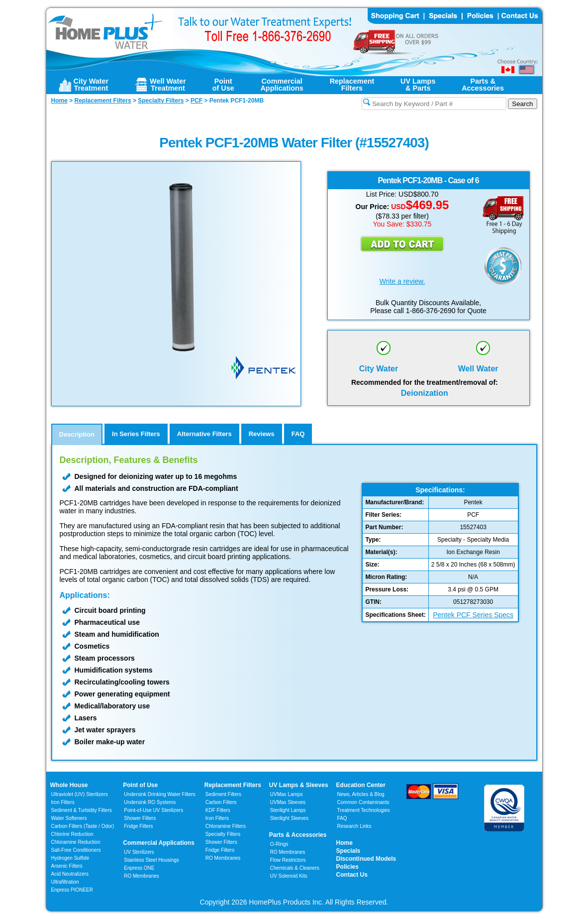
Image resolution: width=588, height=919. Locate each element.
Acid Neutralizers (70, 874)
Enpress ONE (139, 868)
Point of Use (140, 785)
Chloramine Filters (226, 826)
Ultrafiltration (65, 882)
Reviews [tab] (262, 434)
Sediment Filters (223, 794)
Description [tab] (77, 434)
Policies (347, 867)
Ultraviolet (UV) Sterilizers (80, 794)
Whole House (69, 785)
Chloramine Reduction (76, 842)
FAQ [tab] (298, 434)
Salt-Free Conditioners (76, 850)
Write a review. (402, 281)
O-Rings (279, 844)
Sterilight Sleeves (289, 818)
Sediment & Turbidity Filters (82, 810)
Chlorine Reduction (72, 834)
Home (344, 843)
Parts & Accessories (298, 835)
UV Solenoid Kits (289, 876)
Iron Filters (63, 802)
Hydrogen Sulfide (70, 858)
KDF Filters (218, 810)
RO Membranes (142, 876)
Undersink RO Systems (150, 802)
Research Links (354, 826)
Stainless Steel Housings (151, 860)
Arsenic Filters (67, 866)
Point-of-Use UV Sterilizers (153, 810)
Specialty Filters (223, 834)
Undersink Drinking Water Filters (160, 794)
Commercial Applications (159, 843)
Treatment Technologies (364, 810)
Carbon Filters (83, 826)
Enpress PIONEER (72, 890)
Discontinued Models (366, 859)
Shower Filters (140, 818)
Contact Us (352, 875)
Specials (348, 851)
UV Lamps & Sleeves (299, 785)
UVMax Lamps (287, 794)
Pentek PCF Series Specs (473, 615)
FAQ (342, 818)
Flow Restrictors (288, 860)
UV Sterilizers (139, 852)
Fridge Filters (138, 826)
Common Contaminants (363, 802)
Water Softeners (69, 818)
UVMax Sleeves (288, 802)
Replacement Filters (233, 785)
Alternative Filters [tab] (204, 434)
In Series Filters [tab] (136, 434)
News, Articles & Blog (361, 794)
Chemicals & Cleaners (295, 868)
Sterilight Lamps (288, 810)
